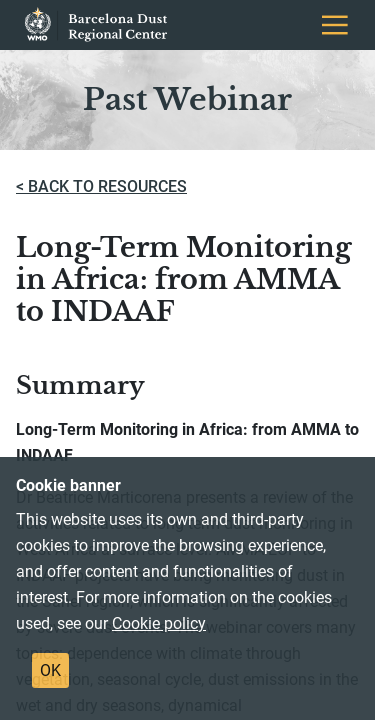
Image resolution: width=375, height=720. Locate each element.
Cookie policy (159, 623)
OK (50, 670)
